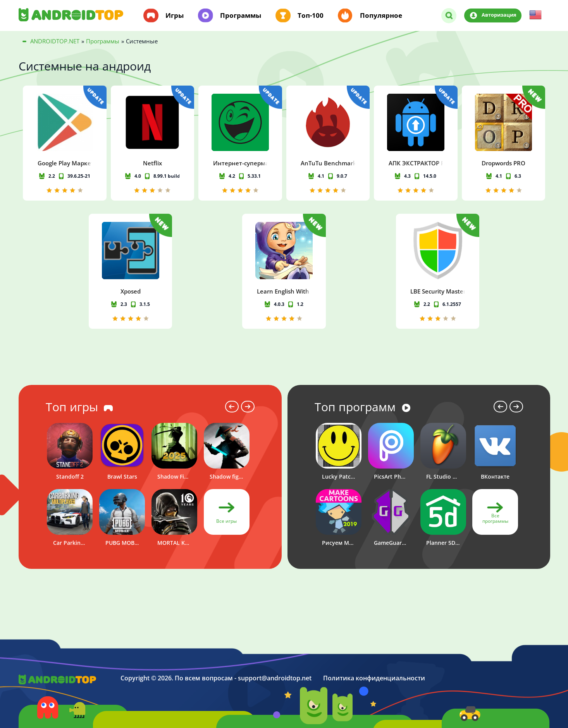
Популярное (381, 15)
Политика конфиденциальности (374, 678)
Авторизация (499, 15)
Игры (175, 15)
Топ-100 (311, 15)
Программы (241, 15)
